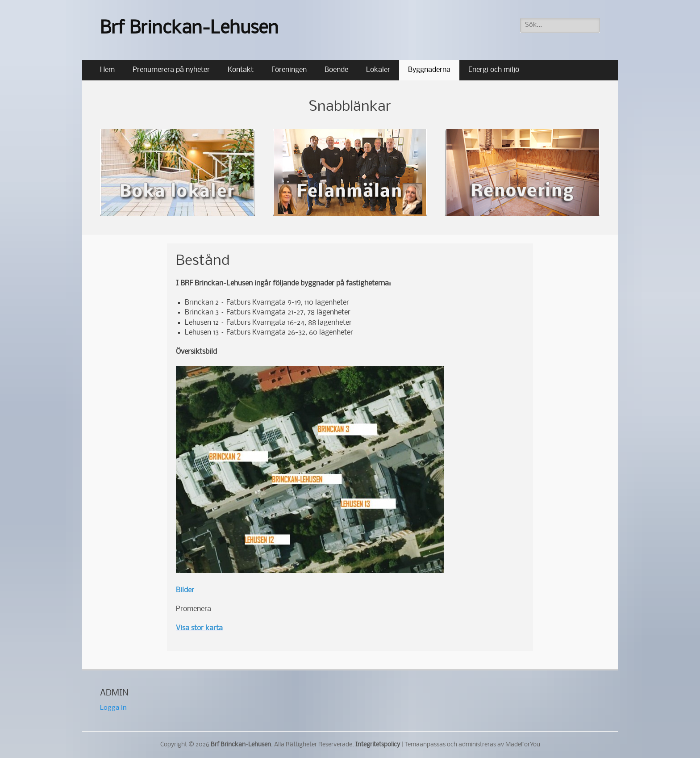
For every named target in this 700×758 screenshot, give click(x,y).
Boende (336, 70)
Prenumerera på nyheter (171, 70)
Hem (107, 70)
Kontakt (241, 70)
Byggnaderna (429, 70)
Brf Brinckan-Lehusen (189, 29)
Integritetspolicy (378, 745)
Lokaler (378, 70)
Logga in (113, 708)
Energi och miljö (494, 70)
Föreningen (289, 70)
